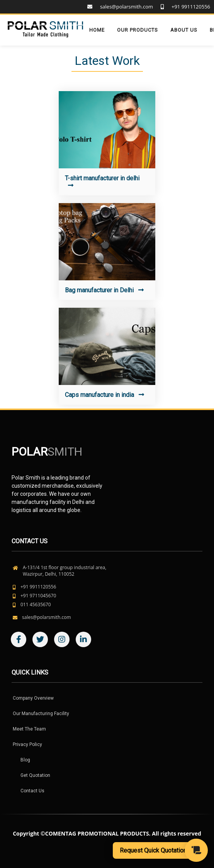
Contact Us (32, 791)
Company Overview (33, 698)
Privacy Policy (27, 744)
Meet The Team (29, 729)
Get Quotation (35, 775)
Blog (25, 760)
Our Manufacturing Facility (41, 714)
